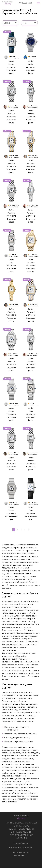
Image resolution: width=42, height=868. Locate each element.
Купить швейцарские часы (22, 823)
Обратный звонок (20, 852)
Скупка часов (22, 826)
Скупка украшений (22, 832)
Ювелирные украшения (22, 829)
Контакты (22, 838)
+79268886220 (25, 3)
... (25, 529)
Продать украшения (22, 835)
